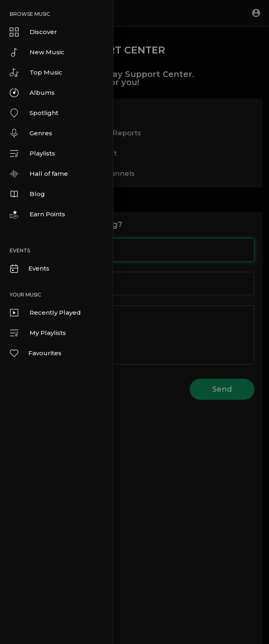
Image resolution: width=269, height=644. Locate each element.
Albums (32, 93)
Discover (33, 32)
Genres (31, 133)
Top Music (36, 73)
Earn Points (37, 214)
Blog (27, 194)
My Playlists (38, 333)
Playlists (32, 154)
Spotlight (34, 113)
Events (29, 269)
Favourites (35, 353)
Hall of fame (39, 174)
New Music (37, 52)
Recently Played (45, 313)
